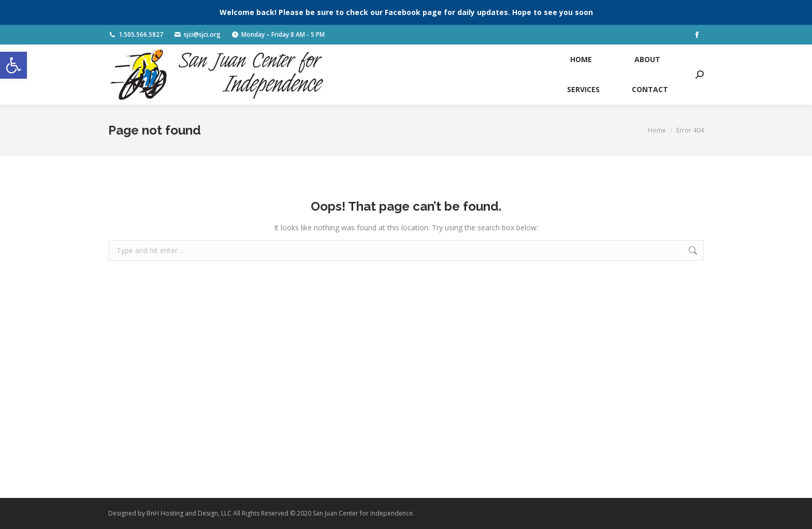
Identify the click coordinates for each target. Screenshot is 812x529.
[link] (13, 65)
